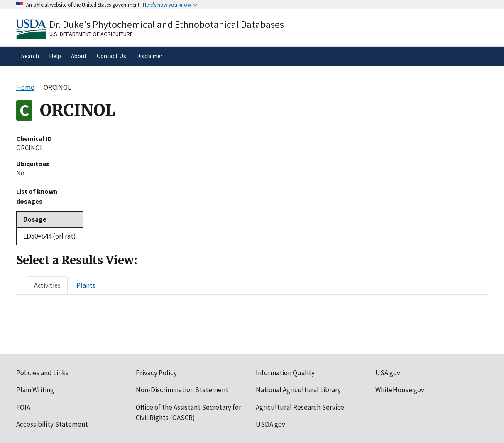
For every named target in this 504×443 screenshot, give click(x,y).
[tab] (47, 285)
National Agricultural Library (298, 390)
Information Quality (285, 373)
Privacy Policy (156, 373)
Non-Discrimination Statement (182, 390)
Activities (47, 285)
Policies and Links (42, 373)
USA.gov (388, 373)
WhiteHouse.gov (400, 390)
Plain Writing (35, 390)
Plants (86, 285)
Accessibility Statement (52, 424)
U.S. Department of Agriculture (91, 34)
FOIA (23, 407)
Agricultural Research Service (300, 407)
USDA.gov (270, 424)
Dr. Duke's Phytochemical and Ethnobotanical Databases (167, 24)
